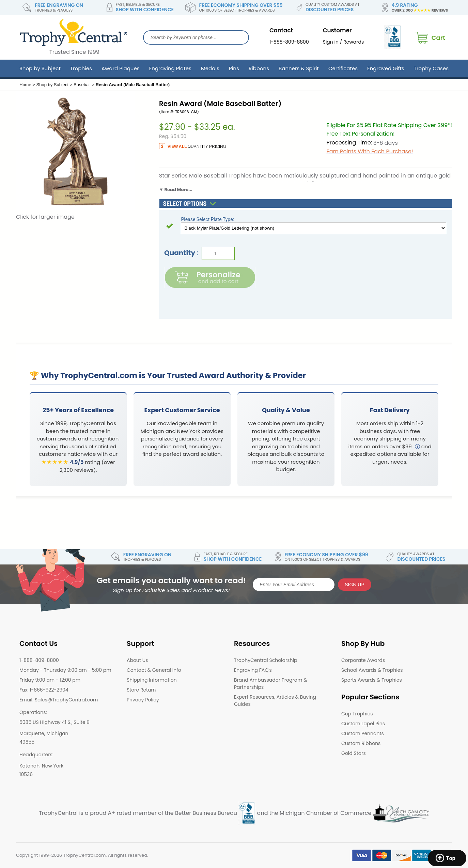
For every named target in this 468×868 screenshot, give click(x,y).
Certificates (343, 68)
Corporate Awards (363, 660)
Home (25, 85)
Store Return (141, 690)
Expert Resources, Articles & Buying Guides (275, 701)
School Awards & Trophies (372, 670)
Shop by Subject (40, 68)
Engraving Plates (170, 68)
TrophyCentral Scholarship (266, 660)
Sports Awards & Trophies (372, 680)
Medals (210, 68)
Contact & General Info (154, 670)
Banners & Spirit (299, 68)
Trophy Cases (431, 68)
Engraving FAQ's (253, 670)
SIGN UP (355, 584)
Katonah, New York (41, 766)
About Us (137, 660)
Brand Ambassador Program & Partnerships (271, 684)
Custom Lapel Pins (363, 724)
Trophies (81, 68)
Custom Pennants (363, 733)
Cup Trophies (357, 714)
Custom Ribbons (361, 743)
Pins (234, 68)
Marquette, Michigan (44, 733)
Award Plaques (121, 68)
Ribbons (259, 68)
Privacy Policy (143, 700)
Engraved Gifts (386, 68)
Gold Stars (354, 753)
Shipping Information (152, 680)
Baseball (82, 85)
